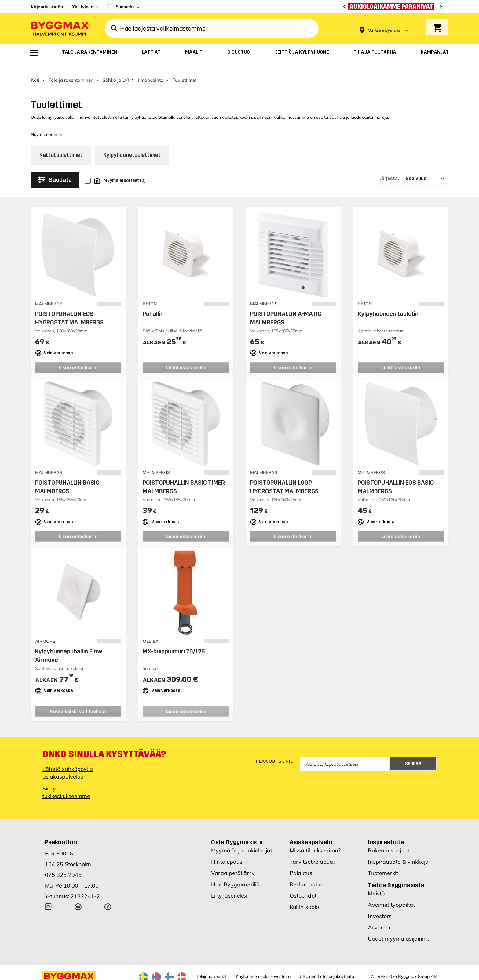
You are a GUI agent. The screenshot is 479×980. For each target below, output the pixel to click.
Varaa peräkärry (233, 862)
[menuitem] (34, 53)
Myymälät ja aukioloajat (242, 840)
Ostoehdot (303, 885)
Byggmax (93, 975)
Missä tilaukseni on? (315, 840)
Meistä (376, 883)
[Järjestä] (411, 168)
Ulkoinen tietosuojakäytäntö (327, 966)
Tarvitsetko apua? (313, 851)
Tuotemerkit (383, 862)
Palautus (301, 862)
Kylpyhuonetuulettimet (132, 144)
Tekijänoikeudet (212, 966)
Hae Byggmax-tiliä (235, 874)
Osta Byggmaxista (237, 831)
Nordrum (113, 975)
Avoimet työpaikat (391, 894)
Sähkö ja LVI (116, 69)
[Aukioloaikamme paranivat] (393, 6)
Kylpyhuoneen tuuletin (388, 303)
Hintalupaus (227, 851)
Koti (35, 69)
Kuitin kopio (304, 896)
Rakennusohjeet (388, 840)
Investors (380, 905)
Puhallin (153, 303)
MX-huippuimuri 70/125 (174, 641)
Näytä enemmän (47, 124)
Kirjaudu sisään (47, 7)
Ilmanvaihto (151, 69)
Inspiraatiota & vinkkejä (398, 851)
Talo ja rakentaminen (71, 69)
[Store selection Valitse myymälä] (384, 30)
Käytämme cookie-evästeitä (263, 966)
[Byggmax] (60, 28)
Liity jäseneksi (229, 885)
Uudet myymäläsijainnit (398, 928)
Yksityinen (83, 7)
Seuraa (413, 753)
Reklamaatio (306, 874)
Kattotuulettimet (61, 144)
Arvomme (381, 917)
